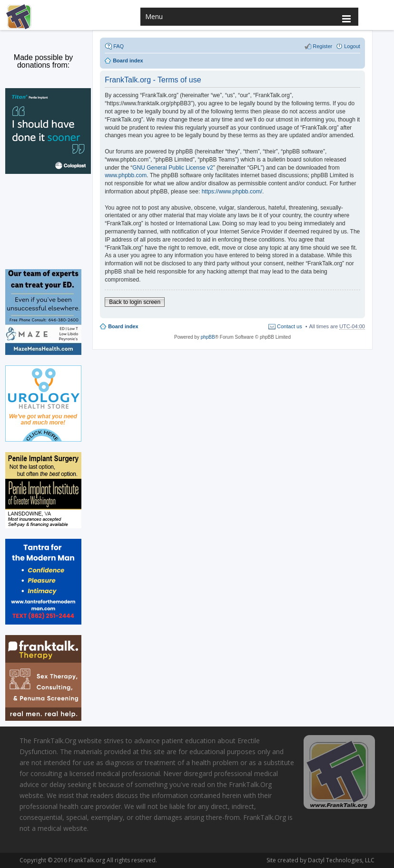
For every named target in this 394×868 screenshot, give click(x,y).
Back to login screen (135, 302)
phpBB (208, 337)
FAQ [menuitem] (118, 46)
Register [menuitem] (322, 46)
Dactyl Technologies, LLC (339, 860)
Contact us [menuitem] (290, 326)
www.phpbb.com (126, 175)
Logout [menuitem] (352, 46)
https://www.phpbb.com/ (232, 192)
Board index (123, 326)
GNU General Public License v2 (172, 168)
